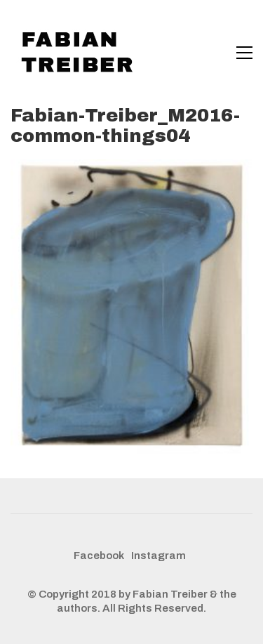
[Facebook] (99, 556)
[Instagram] (159, 556)
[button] (244, 53)
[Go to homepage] (81, 53)
